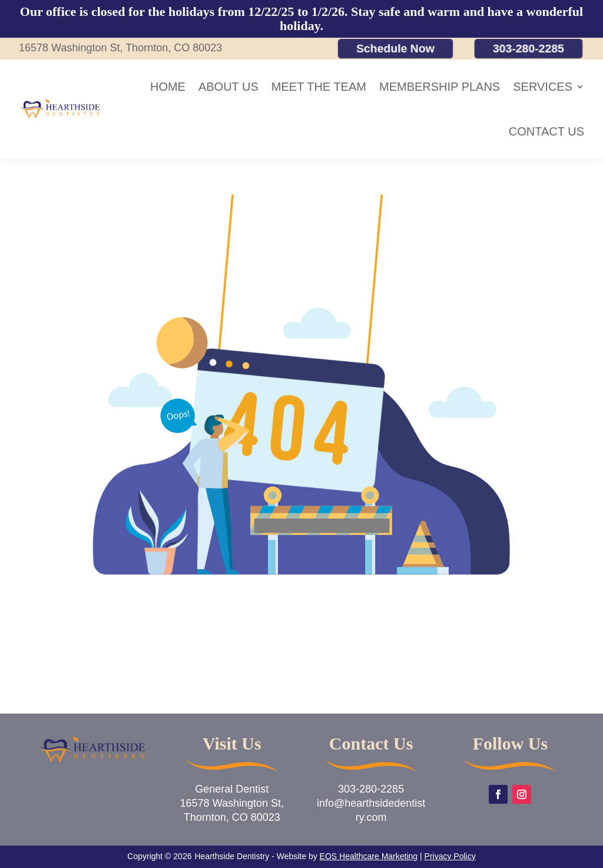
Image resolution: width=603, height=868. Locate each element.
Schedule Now (395, 48)
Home (168, 87)
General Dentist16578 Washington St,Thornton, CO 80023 (232, 803)
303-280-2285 (529, 48)
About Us (228, 87)
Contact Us (546, 131)
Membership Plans (440, 87)
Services (543, 87)
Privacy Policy (450, 856)
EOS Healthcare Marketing (369, 856)
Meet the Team (319, 87)
